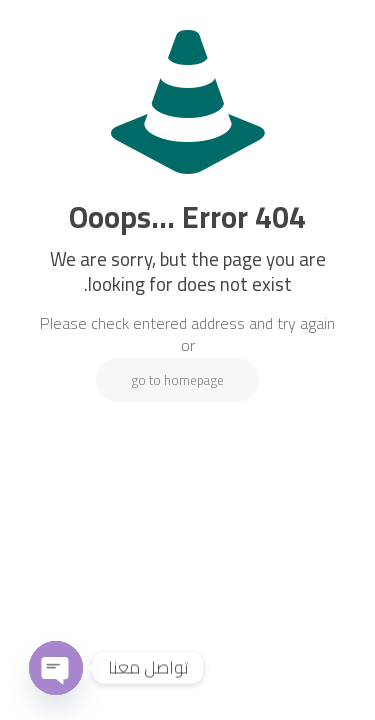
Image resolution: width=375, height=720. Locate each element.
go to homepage (177, 380)
